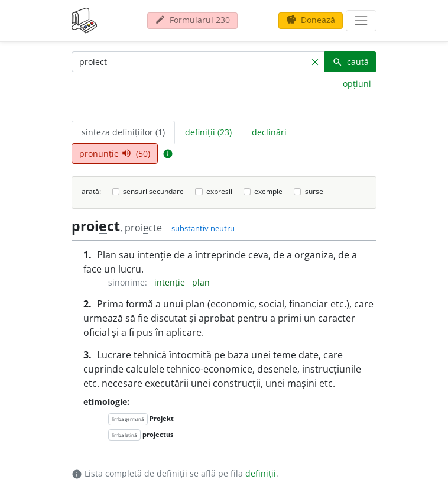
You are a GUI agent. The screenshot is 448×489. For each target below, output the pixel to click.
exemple (268, 191)
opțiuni (357, 84)
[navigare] (361, 21)
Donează (311, 20)
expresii (219, 191)
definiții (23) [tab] (208, 132)
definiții (261, 473)
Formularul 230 (192, 20)
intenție (171, 282)
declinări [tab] (269, 132)
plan (201, 282)
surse (314, 191)
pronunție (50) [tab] (115, 153)
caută (350, 62)
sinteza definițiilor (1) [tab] (123, 132)
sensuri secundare (153, 191)
